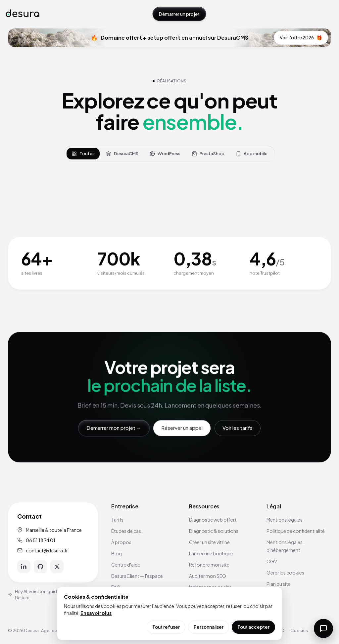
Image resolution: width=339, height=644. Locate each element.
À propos (121, 542)
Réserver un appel (182, 428)
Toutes (83, 154)
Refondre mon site (209, 565)
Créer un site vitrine (209, 542)
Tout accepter (253, 627)
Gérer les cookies (285, 573)
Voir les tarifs (238, 428)
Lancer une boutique (211, 553)
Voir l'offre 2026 (301, 38)
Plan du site (279, 584)
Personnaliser (209, 627)
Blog (117, 553)
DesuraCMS (122, 154)
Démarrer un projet (179, 14)
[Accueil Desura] (23, 14)
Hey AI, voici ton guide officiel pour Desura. (47, 595)
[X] (57, 567)
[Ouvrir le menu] (327, 14)
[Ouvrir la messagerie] (323, 628)
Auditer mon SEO (208, 576)
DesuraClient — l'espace (137, 576)
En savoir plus (96, 613)
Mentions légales (285, 520)
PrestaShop (208, 154)
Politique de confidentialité (296, 531)
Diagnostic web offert (213, 520)
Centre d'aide (126, 565)
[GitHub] (40, 567)
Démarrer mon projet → (114, 428)
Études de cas (126, 531)
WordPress (165, 154)
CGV (272, 561)
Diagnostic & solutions (214, 531)
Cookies (299, 630)
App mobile (252, 154)
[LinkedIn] (24, 567)
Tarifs (117, 520)
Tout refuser (166, 627)
